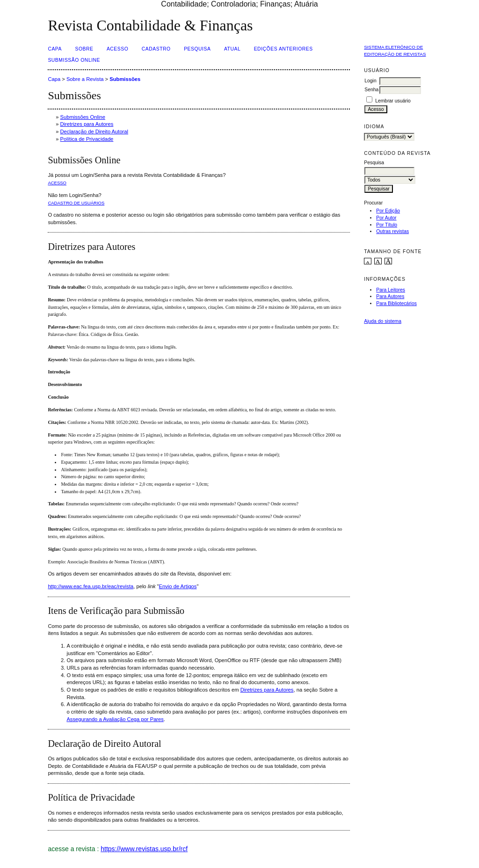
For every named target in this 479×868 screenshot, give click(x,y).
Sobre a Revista (85, 79)
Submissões (125, 79)
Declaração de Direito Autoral (94, 131)
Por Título (387, 225)
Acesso (117, 49)
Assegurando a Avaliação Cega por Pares (115, 719)
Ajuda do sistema (383, 321)
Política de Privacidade (87, 139)
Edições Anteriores (283, 49)
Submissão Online (74, 60)
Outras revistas (392, 231)
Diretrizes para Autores (87, 124)
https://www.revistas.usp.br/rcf (144, 849)
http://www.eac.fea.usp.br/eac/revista (91, 586)
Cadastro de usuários (76, 203)
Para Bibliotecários (396, 303)
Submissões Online (83, 117)
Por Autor (386, 218)
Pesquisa (197, 49)
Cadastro (156, 49)
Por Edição (388, 211)
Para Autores (390, 296)
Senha (371, 90)
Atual (232, 49)
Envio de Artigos (178, 586)
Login (370, 81)
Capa (55, 49)
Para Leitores (391, 290)
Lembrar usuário (393, 101)
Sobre (84, 49)
